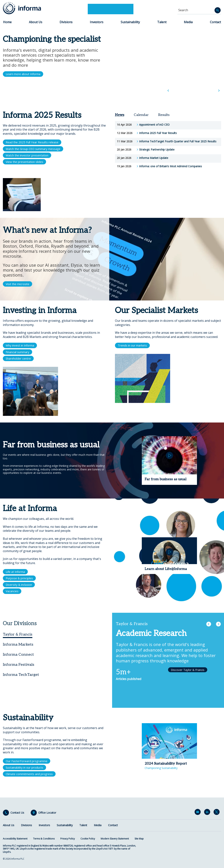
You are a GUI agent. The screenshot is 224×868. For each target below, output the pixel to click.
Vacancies (12, 591)
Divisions (66, 22)
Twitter (217, 813)
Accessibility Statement (15, 839)
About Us (36, 22)
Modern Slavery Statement (115, 839)
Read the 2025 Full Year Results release (32, 142)
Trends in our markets (132, 345)
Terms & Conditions (44, 839)
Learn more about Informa (23, 74)
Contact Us (17, 813)
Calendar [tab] (141, 115)
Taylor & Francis (18, 634)
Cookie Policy (88, 839)
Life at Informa (15, 572)
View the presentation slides (24, 162)
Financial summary (18, 352)
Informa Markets (18, 644)
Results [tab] (164, 115)
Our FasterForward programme (27, 761)
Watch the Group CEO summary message (33, 149)
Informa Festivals (19, 665)
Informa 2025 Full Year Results (158, 133)
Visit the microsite (18, 284)
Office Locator (47, 813)
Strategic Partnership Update (157, 150)
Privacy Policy (68, 839)
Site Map (139, 839)
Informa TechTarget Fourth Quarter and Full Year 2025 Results (178, 141)
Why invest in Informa (20, 345)
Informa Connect (18, 655)
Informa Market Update (154, 158)
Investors (97, 22)
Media (188, 22)
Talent (162, 22)
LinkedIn (208, 813)
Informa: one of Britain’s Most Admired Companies (171, 166)
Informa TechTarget (21, 675)
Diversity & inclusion (19, 585)
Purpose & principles (19, 578)
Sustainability (130, 22)
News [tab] (120, 115)
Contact (215, 22)
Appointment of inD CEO (154, 125)
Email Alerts (198, 813)
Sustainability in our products (24, 767)
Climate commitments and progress (29, 774)
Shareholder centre (18, 358)
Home (7, 22)
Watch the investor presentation (27, 155)
